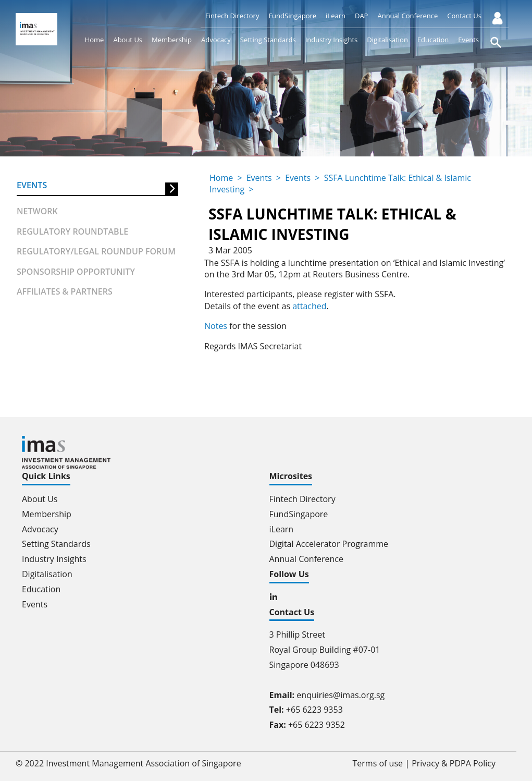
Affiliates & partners (65, 291)
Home (95, 40)
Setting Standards (268, 40)
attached (309, 306)
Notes (216, 326)
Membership (172, 40)
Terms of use (378, 763)
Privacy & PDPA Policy (454, 763)
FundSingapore (292, 16)
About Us (128, 40)
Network (37, 211)
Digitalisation (387, 40)
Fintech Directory (232, 16)
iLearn (336, 16)
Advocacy (216, 40)
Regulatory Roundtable (72, 231)
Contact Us (464, 16)
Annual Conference (407, 16)
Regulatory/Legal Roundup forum (96, 251)
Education (433, 40)
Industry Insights (332, 40)
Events (468, 40)
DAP (361, 16)
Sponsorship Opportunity (76, 272)
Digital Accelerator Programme (329, 544)
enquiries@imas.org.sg (341, 695)
